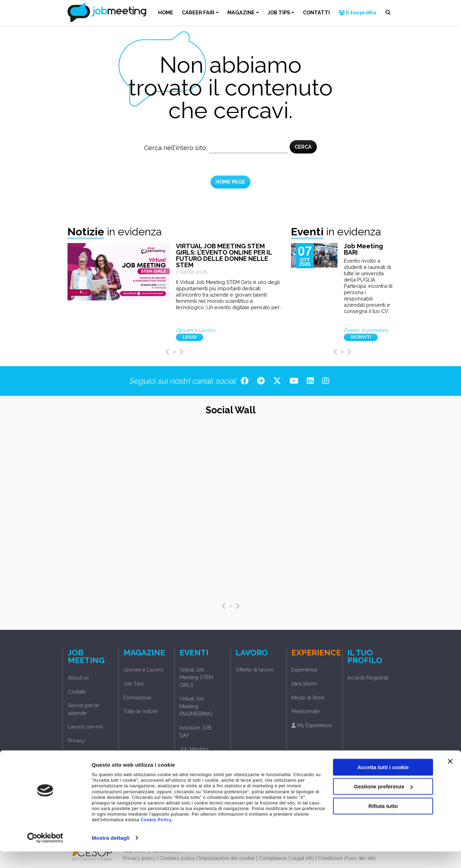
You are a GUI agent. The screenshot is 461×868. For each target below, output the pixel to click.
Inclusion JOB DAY (196, 731)
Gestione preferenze (383, 803)
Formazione (137, 698)
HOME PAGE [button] (230, 182)
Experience (304, 670)
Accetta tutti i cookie (383, 784)
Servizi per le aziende (83, 709)
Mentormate (306, 711)
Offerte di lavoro (255, 670)
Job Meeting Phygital (194, 753)
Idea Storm (304, 684)
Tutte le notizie (141, 711)
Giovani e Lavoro (143, 670)
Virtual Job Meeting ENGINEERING (196, 706)
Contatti (77, 692)
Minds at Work (308, 698)
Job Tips (134, 684)
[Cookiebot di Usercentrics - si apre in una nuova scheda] (45, 854)
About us (78, 678)
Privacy (76, 741)
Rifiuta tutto (383, 822)
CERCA (303, 147)
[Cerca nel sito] (248, 148)
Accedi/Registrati (88, 755)
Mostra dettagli (111, 854)
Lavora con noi (85, 727)
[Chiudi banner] (450, 778)
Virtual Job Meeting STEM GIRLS (196, 677)
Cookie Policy (156, 837)
